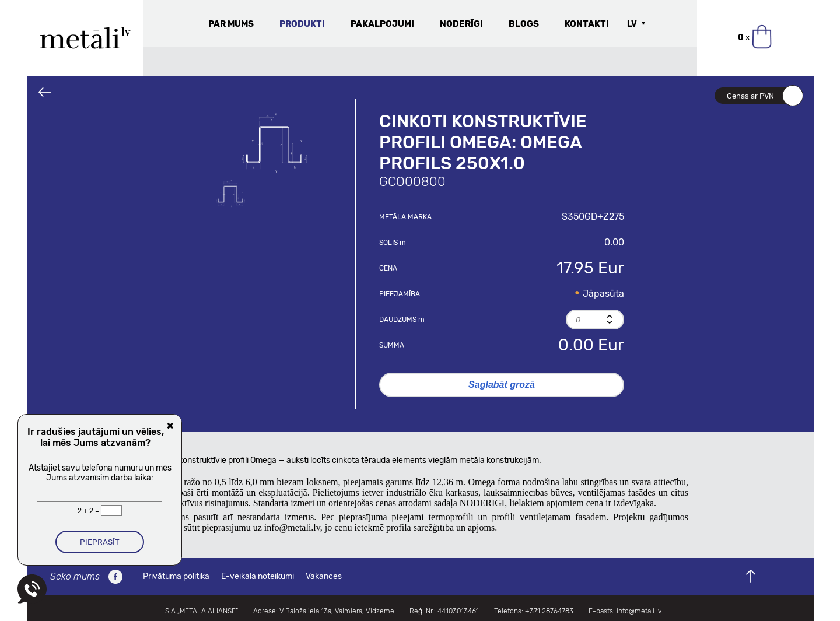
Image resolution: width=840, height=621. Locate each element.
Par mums (231, 24)
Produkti (302, 24)
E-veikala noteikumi (258, 576)
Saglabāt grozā (502, 385)
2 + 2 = (89, 511)
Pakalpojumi (382, 24)
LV (632, 24)
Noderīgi (461, 24)
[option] (274, 143)
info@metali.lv (639, 611)
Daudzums (402, 320)
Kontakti (587, 24)
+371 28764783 (549, 611)
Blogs (524, 24)
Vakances (324, 576)
